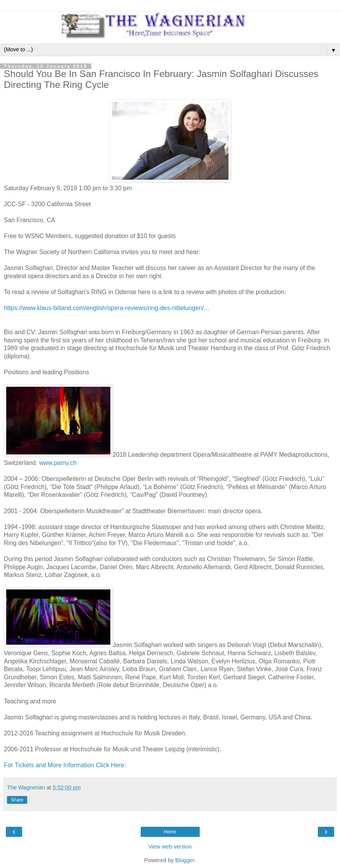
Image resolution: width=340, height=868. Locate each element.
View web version (170, 847)
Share (17, 800)
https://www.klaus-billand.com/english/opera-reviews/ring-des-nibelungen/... (106, 308)
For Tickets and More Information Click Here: (66, 765)
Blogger (185, 860)
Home (170, 832)
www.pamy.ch (58, 463)
